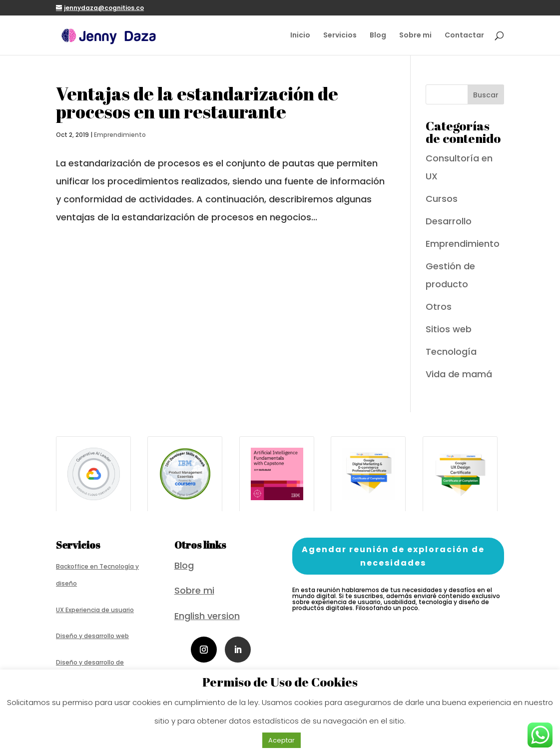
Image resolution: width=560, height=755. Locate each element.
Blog (378, 36)
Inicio (300, 36)
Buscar (486, 95)
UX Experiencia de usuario (95, 610)
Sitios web (449, 329)
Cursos (442, 199)
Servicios (340, 36)
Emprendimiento (120, 135)
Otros (439, 307)
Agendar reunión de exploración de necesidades (393, 556)
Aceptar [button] (281, 740)
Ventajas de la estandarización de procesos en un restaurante (197, 102)
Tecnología (451, 352)
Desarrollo (449, 221)
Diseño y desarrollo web (92, 636)
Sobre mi (415, 36)
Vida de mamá (459, 374)
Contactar (464, 36)
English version (207, 616)
